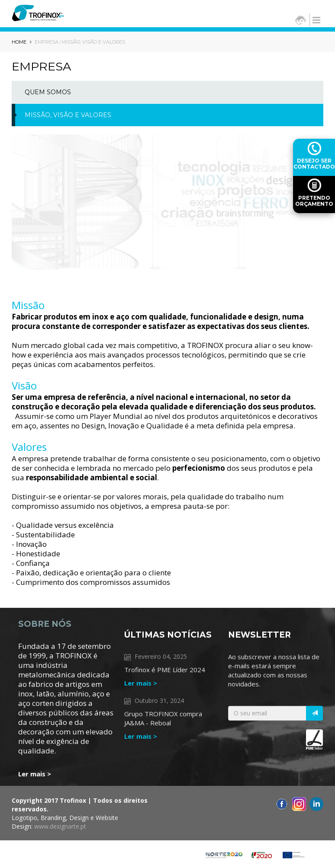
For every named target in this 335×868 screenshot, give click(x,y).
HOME (22, 42)
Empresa (47, 42)
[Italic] (314, 713)
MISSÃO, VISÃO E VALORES (93, 42)
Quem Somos (48, 92)
